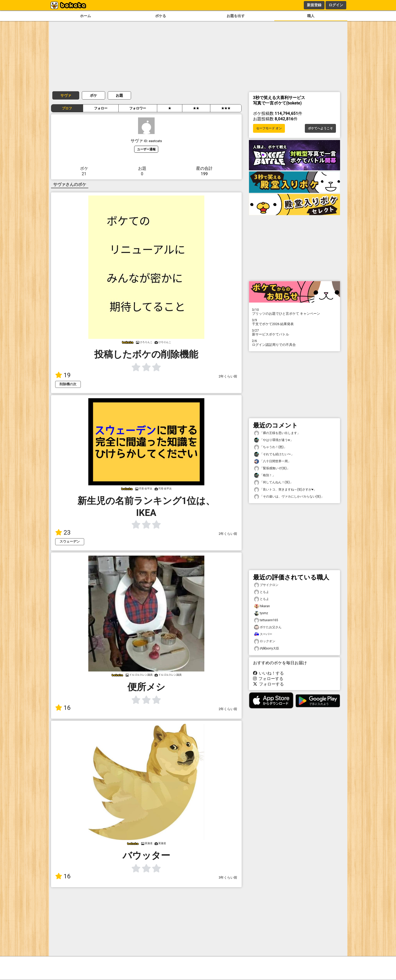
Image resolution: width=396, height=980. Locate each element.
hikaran (262, 606)
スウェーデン (70, 541)
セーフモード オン (269, 128)
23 (63, 533)
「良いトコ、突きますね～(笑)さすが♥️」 (285, 490)
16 (63, 708)
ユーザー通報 (146, 149)
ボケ (93, 95)
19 (63, 375)
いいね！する (269, 673)
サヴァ (66, 95)
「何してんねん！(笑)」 (273, 482)
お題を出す (236, 16)
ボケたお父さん (268, 627)
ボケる (161, 16)
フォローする (268, 679)
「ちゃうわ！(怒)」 (270, 447)
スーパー (263, 634)
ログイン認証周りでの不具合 (294, 343)
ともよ (262, 592)
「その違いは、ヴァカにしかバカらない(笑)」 (289, 497)
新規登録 (314, 5)
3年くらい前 (228, 877)
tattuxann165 (266, 620)
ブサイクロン (266, 585)
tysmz (261, 613)
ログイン (336, 5)
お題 (119, 95)
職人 (311, 16)
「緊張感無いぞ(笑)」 (272, 468)
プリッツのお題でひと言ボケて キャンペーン (294, 312)
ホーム (85, 16)
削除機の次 (68, 384)
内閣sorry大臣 (267, 649)
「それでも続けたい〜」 (274, 454)
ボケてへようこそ (320, 128)
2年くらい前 (228, 376)
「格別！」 (265, 475)
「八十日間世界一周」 (272, 461)
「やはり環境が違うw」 (274, 440)
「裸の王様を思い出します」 (277, 433)
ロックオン (265, 641)
